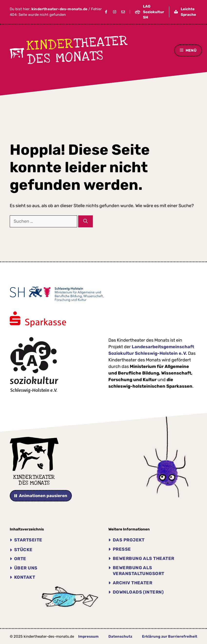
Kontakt (25, 577)
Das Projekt (129, 540)
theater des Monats (77, 50)
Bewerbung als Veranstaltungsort (139, 571)
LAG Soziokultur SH (154, 12)
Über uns (26, 568)
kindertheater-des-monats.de (59, 9)
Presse (122, 549)
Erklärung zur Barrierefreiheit (170, 636)
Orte (20, 559)
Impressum (88, 636)
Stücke (23, 550)
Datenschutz (120, 636)
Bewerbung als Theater (143, 558)
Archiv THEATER (132, 583)
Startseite (28, 540)
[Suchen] (85, 221)
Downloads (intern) (138, 592)
